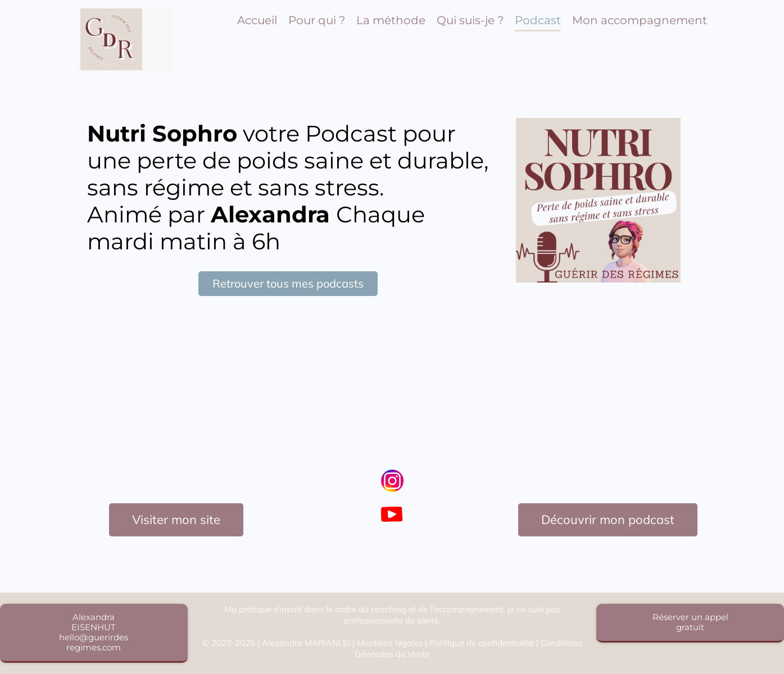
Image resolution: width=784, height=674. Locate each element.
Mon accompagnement (640, 20)
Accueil (257, 20)
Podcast (538, 20)
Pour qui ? (317, 20)
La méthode (391, 20)
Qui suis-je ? (470, 20)
